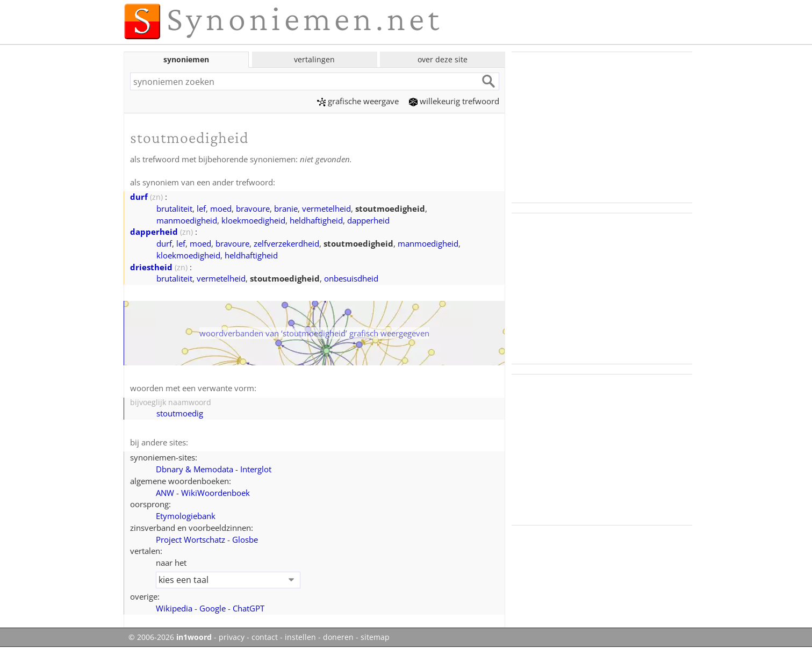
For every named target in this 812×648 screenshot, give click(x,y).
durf (139, 197)
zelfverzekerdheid (286, 243)
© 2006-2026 (170, 637)
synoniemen (186, 59)
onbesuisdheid (351, 278)
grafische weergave (358, 101)
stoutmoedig (180, 413)
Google (213, 608)
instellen (300, 637)
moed (221, 208)
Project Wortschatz (191, 539)
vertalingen (314, 59)
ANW (165, 493)
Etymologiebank (186, 516)
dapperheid (368, 220)
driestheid (151, 267)
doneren (338, 637)
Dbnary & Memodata (195, 469)
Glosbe (245, 539)
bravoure (253, 208)
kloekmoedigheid (253, 220)
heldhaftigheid (316, 220)
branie (286, 208)
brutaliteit (174, 208)
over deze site (443, 59)
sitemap (375, 637)
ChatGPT (249, 608)
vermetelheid (326, 208)
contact (265, 637)
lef (201, 208)
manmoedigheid (187, 220)
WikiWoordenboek (215, 493)
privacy (232, 637)
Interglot (256, 469)
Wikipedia (174, 608)
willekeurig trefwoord (454, 101)
